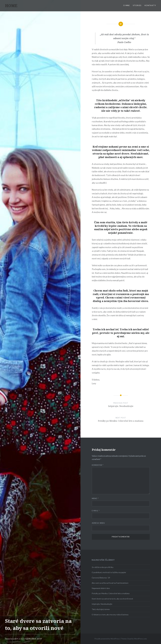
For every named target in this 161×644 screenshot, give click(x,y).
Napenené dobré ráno (101, 588)
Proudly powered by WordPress (107, 639)
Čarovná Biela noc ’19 (101, 578)
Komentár (98, 465)
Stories (137, 5)
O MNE (127, 5)
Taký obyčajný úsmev (101, 609)
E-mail (96, 511)
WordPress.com (140, 639)
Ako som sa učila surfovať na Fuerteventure (110, 583)
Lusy (16, 639)
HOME (11, 6)
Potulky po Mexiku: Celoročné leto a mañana (111, 593)
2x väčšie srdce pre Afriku (103, 567)
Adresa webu (98, 523)
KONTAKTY (150, 5)
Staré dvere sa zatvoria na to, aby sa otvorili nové (112, 599)
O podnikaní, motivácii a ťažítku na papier (109, 572)
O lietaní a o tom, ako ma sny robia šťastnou (110, 615)
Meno (95, 498)
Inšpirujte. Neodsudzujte (102, 604)
